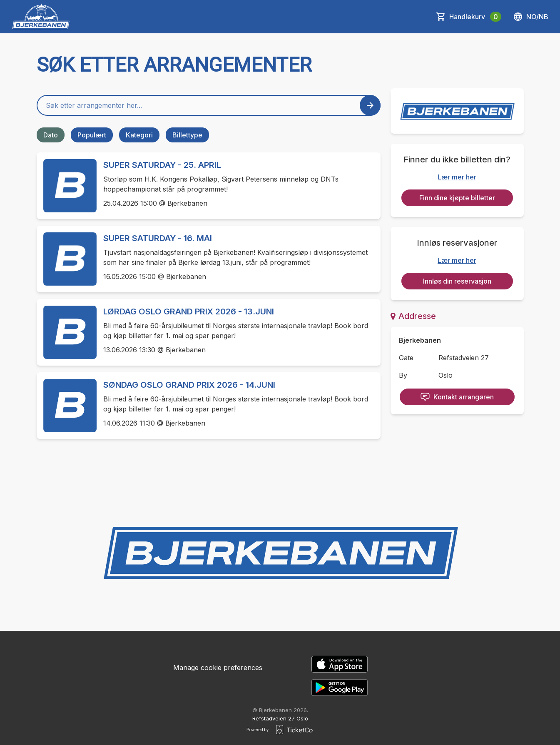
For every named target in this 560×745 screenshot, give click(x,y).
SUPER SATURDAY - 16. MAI (158, 238)
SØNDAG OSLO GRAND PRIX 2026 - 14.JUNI (189, 385)
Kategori (139, 135)
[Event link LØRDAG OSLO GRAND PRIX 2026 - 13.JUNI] (67, 332)
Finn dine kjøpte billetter (457, 198)
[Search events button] (370, 105)
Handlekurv (475, 17)
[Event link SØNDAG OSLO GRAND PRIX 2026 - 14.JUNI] (67, 406)
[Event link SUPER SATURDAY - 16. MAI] (67, 259)
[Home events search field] (209, 105)
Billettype (187, 135)
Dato (51, 135)
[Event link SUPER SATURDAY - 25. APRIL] (67, 186)
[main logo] (41, 17)
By (403, 375)
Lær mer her (457, 177)
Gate (406, 358)
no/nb (531, 17)
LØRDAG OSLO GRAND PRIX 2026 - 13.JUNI (189, 311)
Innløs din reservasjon (457, 281)
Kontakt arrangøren (457, 397)
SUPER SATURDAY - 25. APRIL (162, 165)
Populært (92, 135)
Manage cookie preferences (218, 668)
